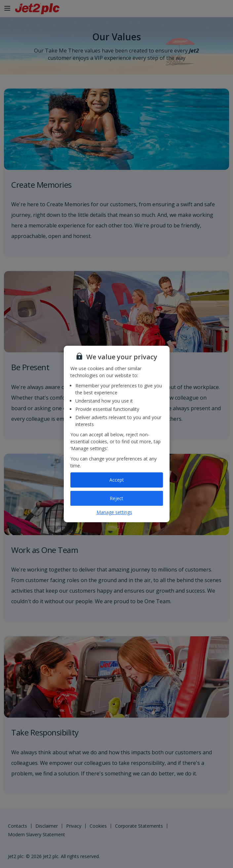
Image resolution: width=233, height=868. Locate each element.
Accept (117, 480)
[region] (117, 434)
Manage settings (114, 512)
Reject (116, 498)
